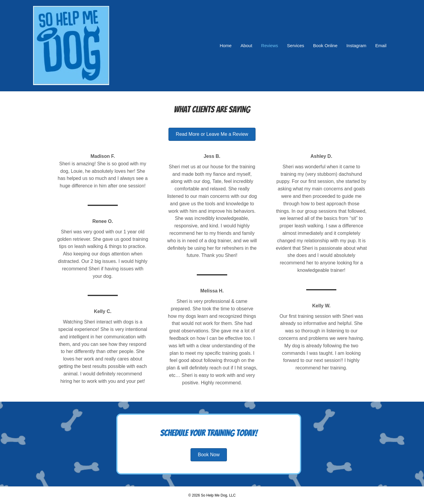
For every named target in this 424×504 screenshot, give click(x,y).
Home (226, 46)
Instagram (356, 46)
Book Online (325, 46)
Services (296, 46)
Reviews (270, 46)
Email (381, 46)
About (246, 46)
